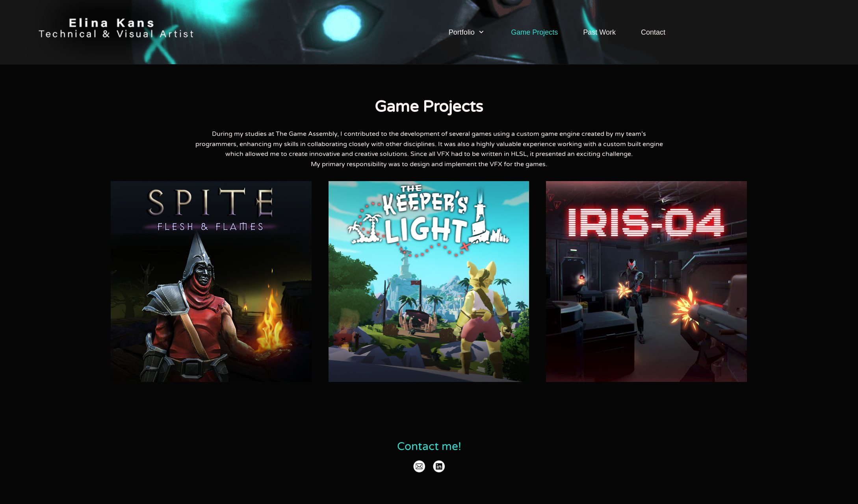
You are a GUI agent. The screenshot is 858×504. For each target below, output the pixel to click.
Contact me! (429, 447)
